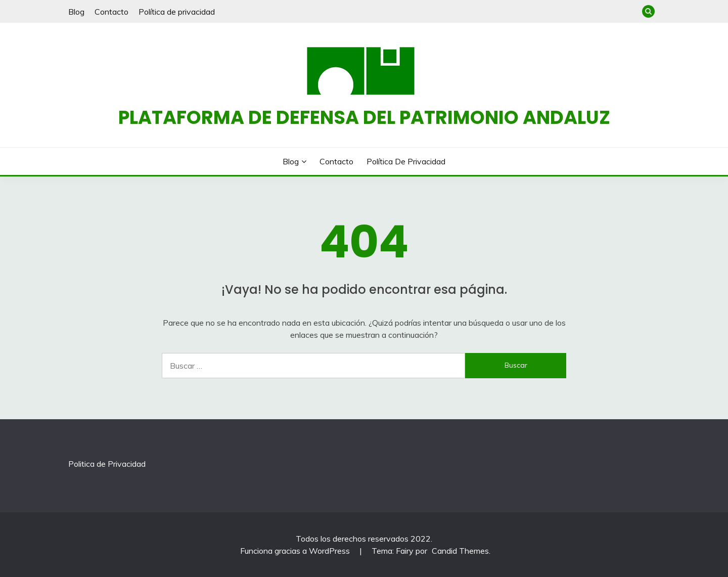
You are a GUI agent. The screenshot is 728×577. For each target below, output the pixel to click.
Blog (76, 12)
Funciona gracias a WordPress (296, 551)
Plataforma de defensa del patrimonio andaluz (364, 117)
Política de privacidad (177, 12)
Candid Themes (460, 551)
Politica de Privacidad (107, 464)
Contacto (111, 12)
